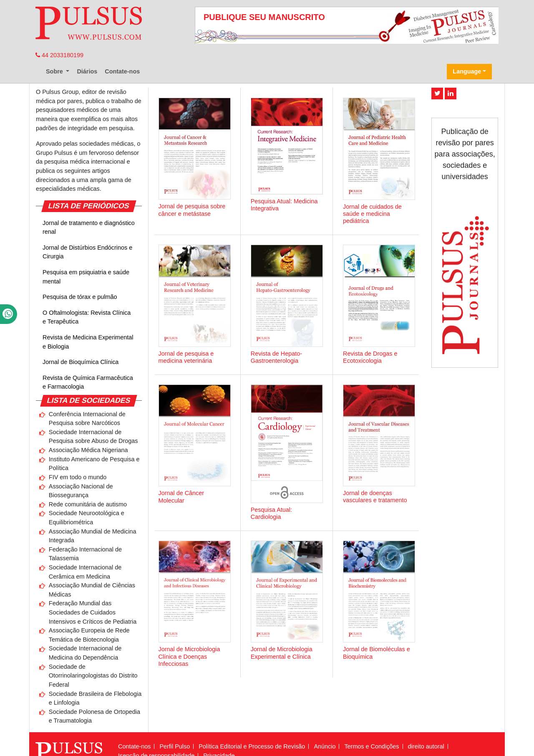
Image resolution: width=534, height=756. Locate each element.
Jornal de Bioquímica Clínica (81, 362)
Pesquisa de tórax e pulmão (80, 297)
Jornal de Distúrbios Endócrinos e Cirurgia (87, 252)
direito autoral (426, 746)
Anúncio (325, 746)
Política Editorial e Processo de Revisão (252, 746)
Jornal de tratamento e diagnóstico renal (89, 228)
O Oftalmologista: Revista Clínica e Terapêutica (87, 317)
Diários (87, 71)
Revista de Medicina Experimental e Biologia (88, 342)
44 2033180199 (59, 55)
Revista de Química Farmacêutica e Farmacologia (88, 382)
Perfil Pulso (175, 746)
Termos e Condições (372, 746)
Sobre (55, 71)
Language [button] (467, 71)
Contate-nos (122, 71)
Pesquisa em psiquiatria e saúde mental (86, 277)
